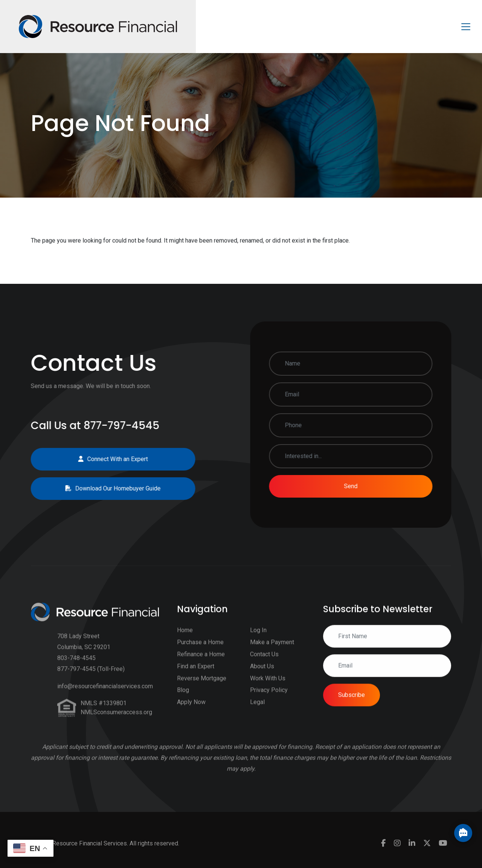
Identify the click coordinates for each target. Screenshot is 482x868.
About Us (262, 677)
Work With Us (268, 689)
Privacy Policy (269, 701)
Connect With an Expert (102, 459)
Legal (257, 713)
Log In (258, 641)
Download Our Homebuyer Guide (102, 488)
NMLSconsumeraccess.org (116, 723)
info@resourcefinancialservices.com (105, 697)
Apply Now (191, 713)
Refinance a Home (201, 665)
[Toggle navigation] (466, 27)
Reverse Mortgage (202, 689)
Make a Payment (272, 653)
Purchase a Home (200, 653)
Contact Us (264, 665)
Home (185, 641)
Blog (183, 701)
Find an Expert (196, 677)
